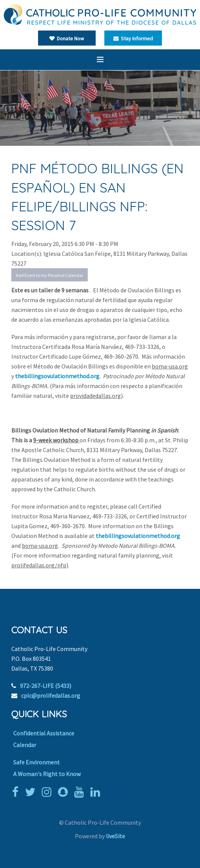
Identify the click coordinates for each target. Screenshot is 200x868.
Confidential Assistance (44, 733)
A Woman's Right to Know (47, 774)
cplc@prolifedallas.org (51, 695)
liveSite (115, 836)
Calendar (25, 745)
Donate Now (67, 38)
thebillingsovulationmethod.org (57, 376)
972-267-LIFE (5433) (46, 686)
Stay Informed (133, 38)
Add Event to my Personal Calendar (50, 275)
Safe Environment (37, 762)
